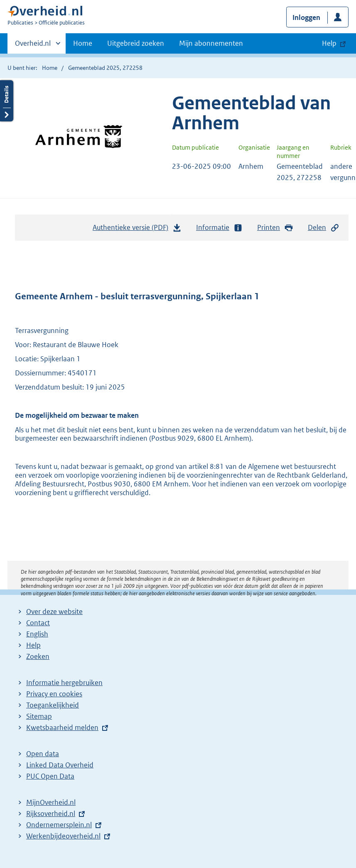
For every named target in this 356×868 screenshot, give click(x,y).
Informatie (219, 228)
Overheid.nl (33, 46)
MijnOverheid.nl (51, 802)
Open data (43, 754)
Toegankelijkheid (53, 705)
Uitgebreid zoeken (136, 43)
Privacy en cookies (54, 694)
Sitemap (39, 716)
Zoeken (38, 656)
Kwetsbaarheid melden (62, 727)
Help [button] (329, 43)
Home (83, 43)
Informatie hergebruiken (64, 683)
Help (33, 645)
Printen (275, 228)
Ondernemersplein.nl (59, 825)
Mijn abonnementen (211, 43)
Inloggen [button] (306, 17)
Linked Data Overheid (60, 765)
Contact (38, 623)
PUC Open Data (50, 776)
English (37, 634)
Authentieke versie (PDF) (137, 229)
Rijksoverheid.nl (51, 814)
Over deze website (54, 612)
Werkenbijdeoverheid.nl (63, 836)
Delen (324, 228)
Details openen (7, 101)
